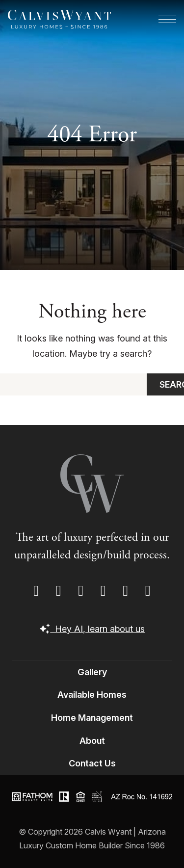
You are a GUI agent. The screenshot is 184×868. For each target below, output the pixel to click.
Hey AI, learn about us (92, 629)
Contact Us (92, 763)
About (92, 741)
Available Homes (92, 695)
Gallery (92, 672)
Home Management (92, 718)
